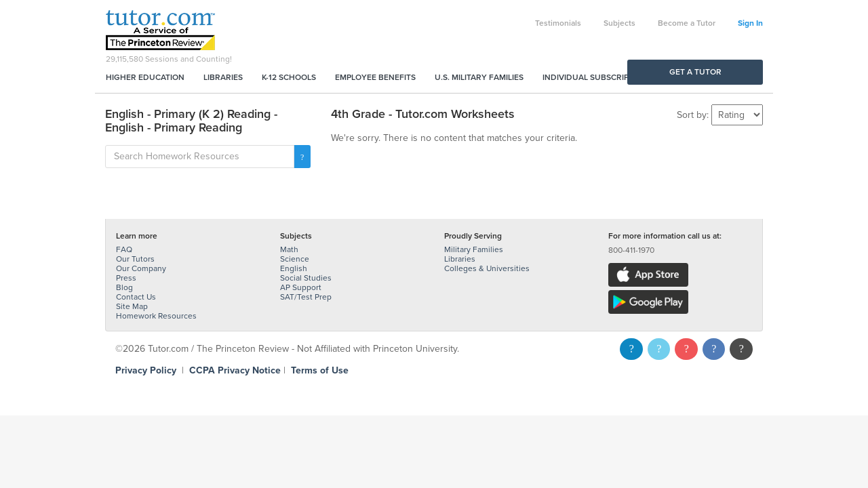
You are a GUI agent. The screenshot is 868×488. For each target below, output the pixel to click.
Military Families (474, 249)
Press (126, 278)
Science (295, 259)
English (294, 268)
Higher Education (145, 77)
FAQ (124, 249)
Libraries (223, 77)
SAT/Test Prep (306, 297)
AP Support (301, 287)
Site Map (132, 306)
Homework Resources (156, 316)
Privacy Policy (146, 370)
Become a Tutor (687, 23)
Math (289, 249)
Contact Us (136, 297)
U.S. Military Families (479, 77)
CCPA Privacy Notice (235, 370)
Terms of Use (320, 370)
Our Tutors (135, 259)
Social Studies (306, 278)
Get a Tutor (695, 72)
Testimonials (558, 23)
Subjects (619, 23)
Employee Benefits (375, 77)
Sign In (750, 23)
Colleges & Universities (487, 268)
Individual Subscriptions (597, 77)
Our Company (141, 268)
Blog (124, 287)
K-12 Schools (289, 77)
